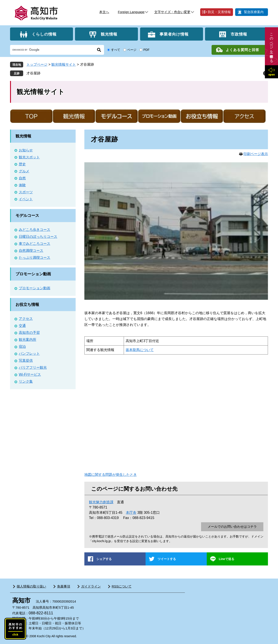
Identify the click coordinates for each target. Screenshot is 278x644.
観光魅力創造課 (101, 502)
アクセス (26, 319)
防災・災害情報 (219, 12)
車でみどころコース (35, 244)
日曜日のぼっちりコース (38, 237)
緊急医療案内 (254, 12)
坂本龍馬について (140, 350)
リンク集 (26, 381)
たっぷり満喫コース (35, 258)
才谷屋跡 (33, 73)
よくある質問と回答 (242, 50)
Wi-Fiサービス (30, 374)
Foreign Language (131, 12)
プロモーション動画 (33, 274)
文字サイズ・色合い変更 (172, 12)
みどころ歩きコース (35, 230)
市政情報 (239, 34)
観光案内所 (28, 340)
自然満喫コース (31, 251)
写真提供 (26, 361)
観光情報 (109, 34)
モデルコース (27, 216)
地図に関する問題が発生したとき (111, 475)
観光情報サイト (64, 64)
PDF (146, 50)
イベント (26, 199)
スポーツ (26, 192)
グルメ (24, 171)
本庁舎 (131, 513)
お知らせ (26, 150)
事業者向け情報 (174, 34)
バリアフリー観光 (33, 367)
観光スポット (29, 157)
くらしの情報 (44, 34)
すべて (116, 50)
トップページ (37, 64)
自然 (22, 178)
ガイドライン (91, 586)
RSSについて (122, 586)
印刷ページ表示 (256, 154)
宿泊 (22, 347)
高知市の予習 (29, 333)
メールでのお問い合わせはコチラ (232, 527)
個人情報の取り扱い (31, 586)
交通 (22, 326)
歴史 (22, 164)
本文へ (104, 12)
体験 (22, 185)
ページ (132, 50)
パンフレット (29, 354)
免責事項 (64, 586)
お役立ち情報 (27, 305)
